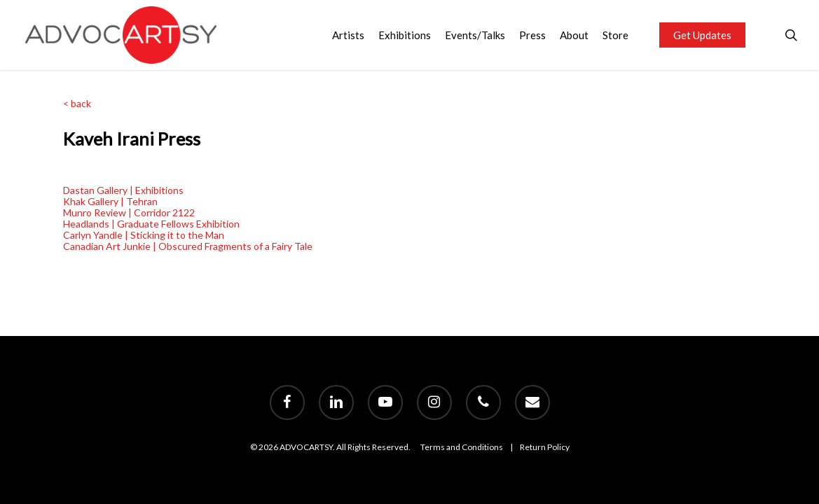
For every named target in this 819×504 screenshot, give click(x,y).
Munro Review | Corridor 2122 (129, 212)
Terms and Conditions (462, 447)
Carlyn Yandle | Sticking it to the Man (144, 235)
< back (77, 103)
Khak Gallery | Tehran (110, 201)
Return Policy (545, 447)
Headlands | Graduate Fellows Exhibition (151, 224)
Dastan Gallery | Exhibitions (123, 190)
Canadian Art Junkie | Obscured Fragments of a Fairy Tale (188, 246)
